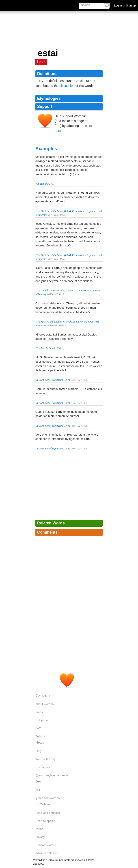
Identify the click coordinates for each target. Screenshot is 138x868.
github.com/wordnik (48, 798)
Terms (39, 829)
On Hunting (42, 184)
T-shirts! (41, 736)
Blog (38, 751)
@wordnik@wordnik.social (52, 775)
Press (39, 712)
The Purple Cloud (46, 348)
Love (41, 62)
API (38, 790)
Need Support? (45, 821)
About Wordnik (45, 704)
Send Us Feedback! (48, 813)
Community (43, 767)
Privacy (40, 837)
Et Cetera (43, 804)
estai (58, 131)
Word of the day (45, 759)
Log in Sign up (125, 5)
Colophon (42, 720)
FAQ (38, 728)
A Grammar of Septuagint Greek (53, 380)
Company (43, 695)
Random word (44, 845)
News (40, 742)
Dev (38, 781)
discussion (67, 86)
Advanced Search (47, 853)
